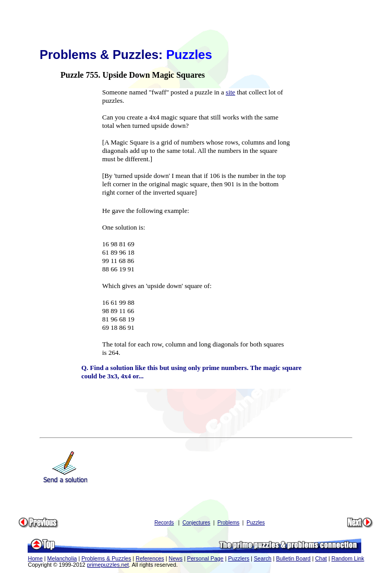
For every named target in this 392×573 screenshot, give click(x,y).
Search (263, 558)
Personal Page (205, 558)
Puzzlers (238, 558)
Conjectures (196, 523)
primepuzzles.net (108, 565)
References (150, 558)
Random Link (348, 558)
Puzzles (256, 523)
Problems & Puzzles (106, 558)
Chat (321, 558)
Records (164, 523)
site (230, 92)
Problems (228, 523)
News (175, 558)
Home (35, 558)
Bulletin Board (293, 558)
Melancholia (62, 558)
